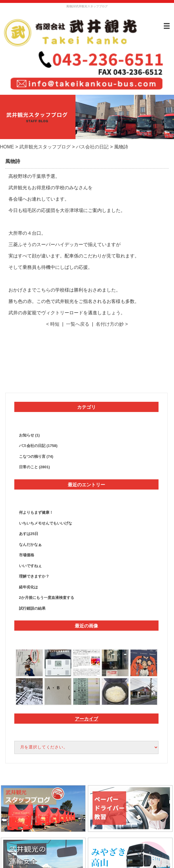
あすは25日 (29, 534)
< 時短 (53, 324)
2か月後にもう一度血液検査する (47, 598)
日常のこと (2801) (34, 467)
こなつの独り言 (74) (36, 456)
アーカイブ (86, 719)
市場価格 (27, 555)
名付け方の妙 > (112, 324)
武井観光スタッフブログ (45, 147)
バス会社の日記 (92, 147)
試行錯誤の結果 (32, 608)
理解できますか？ (34, 576)
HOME (7, 147)
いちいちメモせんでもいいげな (46, 523)
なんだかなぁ (30, 545)
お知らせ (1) (29, 435)
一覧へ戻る (78, 324)
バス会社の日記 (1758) (38, 446)
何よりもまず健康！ (36, 512)
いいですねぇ (30, 566)
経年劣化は (28, 587)
